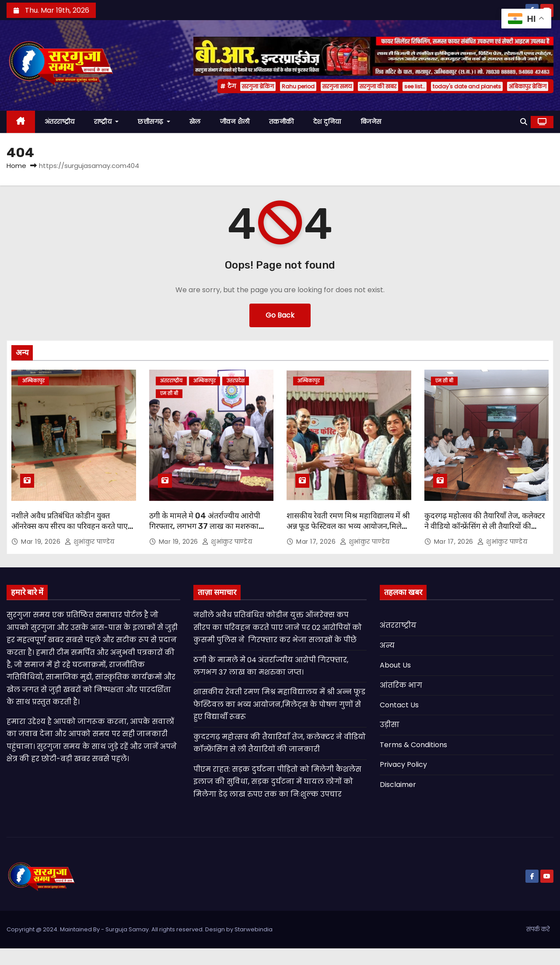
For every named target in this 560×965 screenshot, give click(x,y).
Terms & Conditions (413, 745)
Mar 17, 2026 (317, 542)
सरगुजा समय (337, 86)
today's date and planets (467, 86)
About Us (395, 665)
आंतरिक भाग (401, 685)
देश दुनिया (327, 122)
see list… (415, 86)
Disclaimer (398, 785)
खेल (195, 122)
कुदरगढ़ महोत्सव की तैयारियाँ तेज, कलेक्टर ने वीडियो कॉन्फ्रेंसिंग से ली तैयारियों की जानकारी (485, 526)
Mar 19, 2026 (42, 542)
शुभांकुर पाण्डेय (90, 542)
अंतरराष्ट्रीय (60, 122)
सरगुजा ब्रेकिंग (258, 86)
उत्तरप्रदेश (236, 381)
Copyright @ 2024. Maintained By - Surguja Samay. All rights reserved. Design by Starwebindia (140, 929)
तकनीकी (282, 122)
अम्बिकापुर (33, 381)
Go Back (280, 315)
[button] (524, 122)
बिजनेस (371, 122)
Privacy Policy (403, 764)
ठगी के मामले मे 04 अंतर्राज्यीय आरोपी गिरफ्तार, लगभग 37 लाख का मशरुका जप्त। (205, 526)
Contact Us (399, 705)
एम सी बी (169, 393)
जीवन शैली (235, 122)
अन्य (387, 645)
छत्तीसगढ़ (154, 122)
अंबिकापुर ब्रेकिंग (528, 86)
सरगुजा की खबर (378, 86)
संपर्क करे (538, 929)
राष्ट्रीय (107, 122)
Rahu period (298, 86)
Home (16, 166)
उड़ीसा (390, 725)
